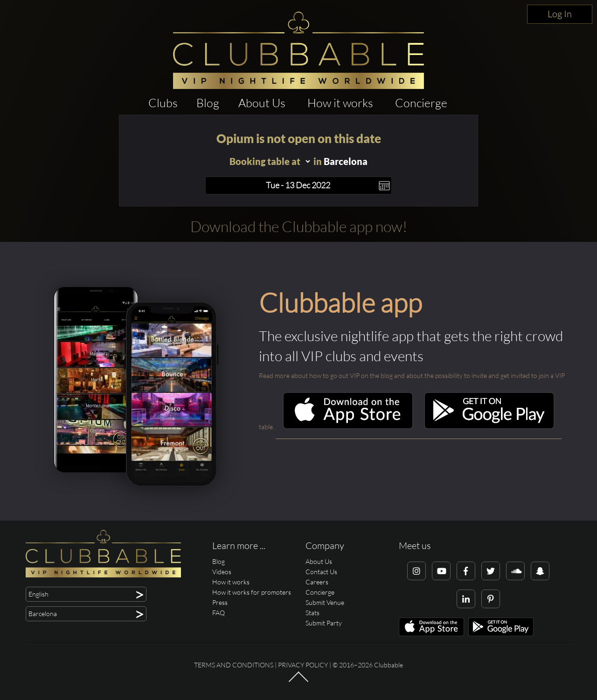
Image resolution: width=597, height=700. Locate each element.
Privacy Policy (303, 665)
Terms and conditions (234, 665)
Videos (222, 572)
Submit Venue (325, 602)
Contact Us (321, 572)
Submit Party (324, 623)
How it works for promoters (252, 592)
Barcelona (346, 161)
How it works (340, 103)
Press (220, 602)
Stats (312, 613)
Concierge (421, 103)
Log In (560, 14)
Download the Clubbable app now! (299, 226)
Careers (317, 582)
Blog (208, 103)
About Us (262, 103)
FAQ (219, 613)
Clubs (163, 103)
